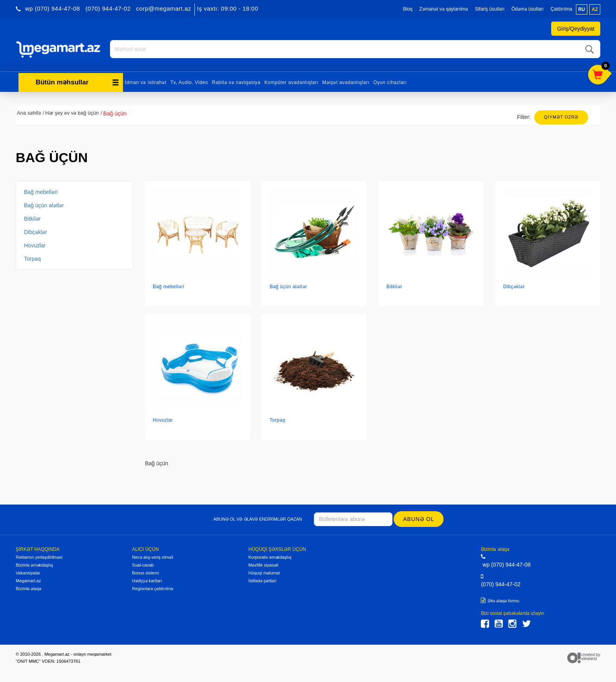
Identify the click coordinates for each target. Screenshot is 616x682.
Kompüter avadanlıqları (291, 82)
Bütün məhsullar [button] (77, 81)
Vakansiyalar (28, 572)
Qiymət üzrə (561, 116)
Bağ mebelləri (41, 191)
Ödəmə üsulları (528, 9)
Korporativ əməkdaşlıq (270, 557)
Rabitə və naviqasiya (236, 82)
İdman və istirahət (146, 82)
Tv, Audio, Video (189, 82)
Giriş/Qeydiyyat (576, 29)
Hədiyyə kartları (147, 580)
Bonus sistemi (145, 572)
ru (582, 9)
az (595, 9)
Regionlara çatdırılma (153, 588)
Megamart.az (28, 580)
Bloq (408, 9)
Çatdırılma (561, 9)
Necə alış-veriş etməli (153, 557)
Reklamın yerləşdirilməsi (39, 557)
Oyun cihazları (390, 82)
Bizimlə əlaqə (28, 588)
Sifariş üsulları (490, 9)
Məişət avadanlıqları (346, 82)
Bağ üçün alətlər (44, 205)
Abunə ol (419, 518)
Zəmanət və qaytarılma (444, 9)
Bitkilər (32, 218)
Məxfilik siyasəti (263, 565)
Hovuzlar (35, 245)
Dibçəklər (36, 231)
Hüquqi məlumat (264, 572)
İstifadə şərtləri (262, 580)
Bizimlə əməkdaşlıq (34, 565)
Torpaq (32, 258)
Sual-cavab (143, 565)
